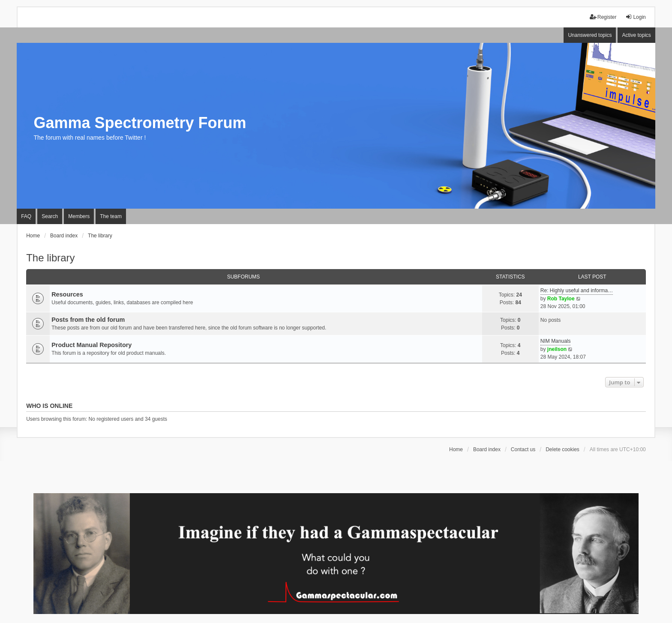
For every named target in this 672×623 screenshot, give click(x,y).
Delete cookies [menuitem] (562, 449)
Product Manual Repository (91, 345)
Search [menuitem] (50, 216)
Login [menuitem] (635, 17)
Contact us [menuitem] (523, 449)
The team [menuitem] (111, 216)
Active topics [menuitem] (636, 35)
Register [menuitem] (603, 17)
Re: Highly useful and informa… (577, 291)
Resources (67, 294)
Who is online (49, 406)
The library (50, 258)
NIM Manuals (556, 341)
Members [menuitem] (79, 216)
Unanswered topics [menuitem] (590, 35)
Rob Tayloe (561, 299)
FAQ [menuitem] (26, 216)
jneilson (557, 349)
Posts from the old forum (88, 320)
